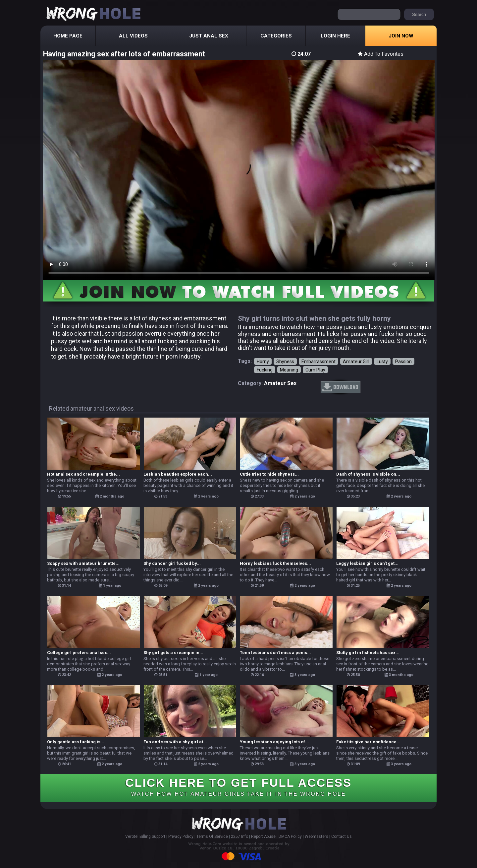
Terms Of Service (212, 836)
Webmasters (317, 836)
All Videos (133, 36)
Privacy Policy (181, 836)
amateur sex (280, 383)
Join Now (401, 36)
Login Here (335, 36)
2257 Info (239, 836)
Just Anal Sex (209, 36)
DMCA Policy (290, 836)
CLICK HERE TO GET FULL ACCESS (238, 786)
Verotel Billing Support (145, 836)
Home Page (68, 36)
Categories (276, 36)
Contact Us (342, 836)
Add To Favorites (381, 54)
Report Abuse (263, 836)
